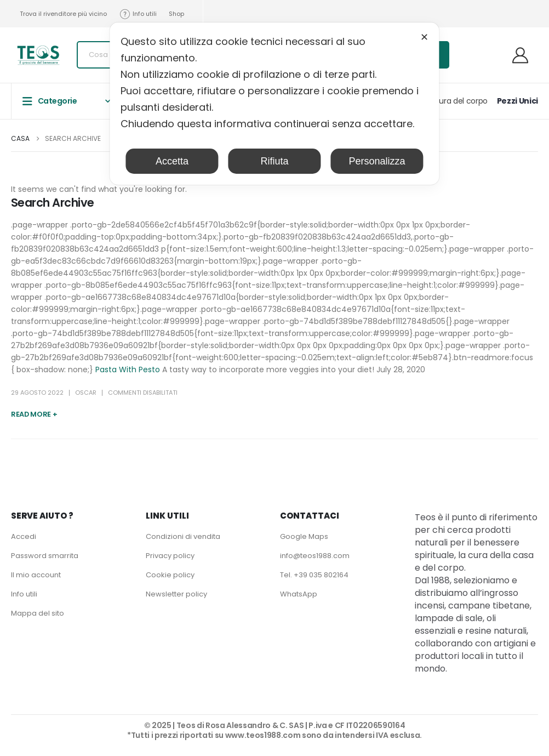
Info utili (138, 14)
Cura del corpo (461, 101)
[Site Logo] (38, 55)
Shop (176, 14)
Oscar (86, 393)
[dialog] (274, 104)
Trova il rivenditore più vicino (63, 14)
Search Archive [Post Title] (53, 203)
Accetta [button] (172, 161)
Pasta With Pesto (128, 370)
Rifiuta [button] (274, 161)
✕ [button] (424, 37)
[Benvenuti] (524, 55)
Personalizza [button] (377, 161)
